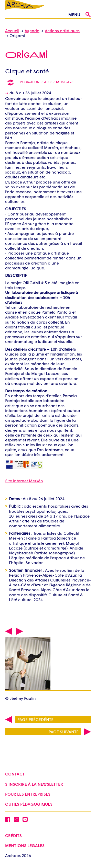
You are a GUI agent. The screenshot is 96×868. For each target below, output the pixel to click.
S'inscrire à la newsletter (34, 784)
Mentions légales (25, 845)
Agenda (32, 31)
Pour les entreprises (28, 794)
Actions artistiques (62, 31)
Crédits (13, 835)
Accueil (12, 31)
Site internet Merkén (24, 481)
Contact (15, 774)
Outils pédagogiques (29, 804)
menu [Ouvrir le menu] (74, 14)
